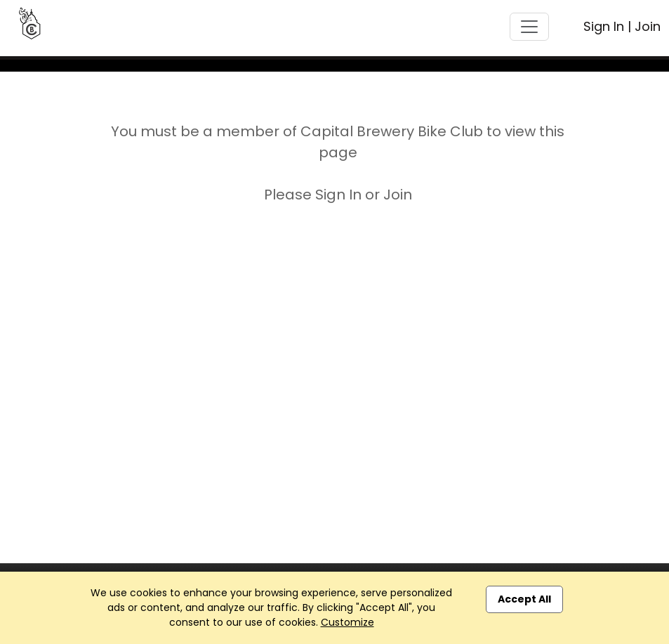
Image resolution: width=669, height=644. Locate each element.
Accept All (524, 599)
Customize (347, 622)
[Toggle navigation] (529, 27)
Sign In (604, 26)
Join (648, 26)
